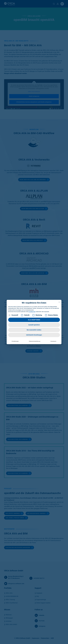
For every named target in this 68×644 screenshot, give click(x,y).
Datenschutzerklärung (35, 341)
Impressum (53, 341)
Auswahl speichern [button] (34, 325)
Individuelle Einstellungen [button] (34, 335)
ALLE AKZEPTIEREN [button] (34, 319)
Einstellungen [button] (32, 311)
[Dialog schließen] (59, 302)
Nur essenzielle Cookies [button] (34, 330)
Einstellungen (15, 341)
